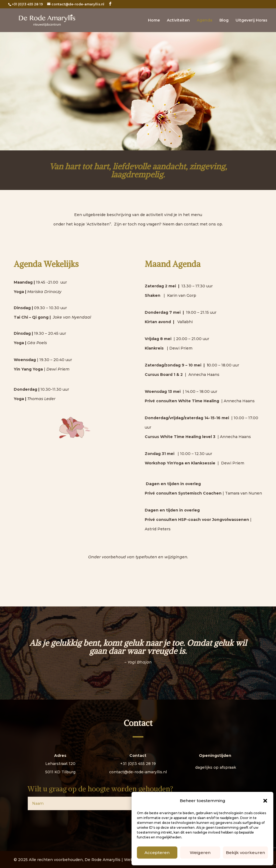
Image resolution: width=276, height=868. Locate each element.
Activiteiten (178, 20)
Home (154, 20)
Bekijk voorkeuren (245, 853)
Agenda (205, 20)
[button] (265, 801)
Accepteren (157, 853)
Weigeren (200, 853)
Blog (224, 20)
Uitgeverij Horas (251, 20)
